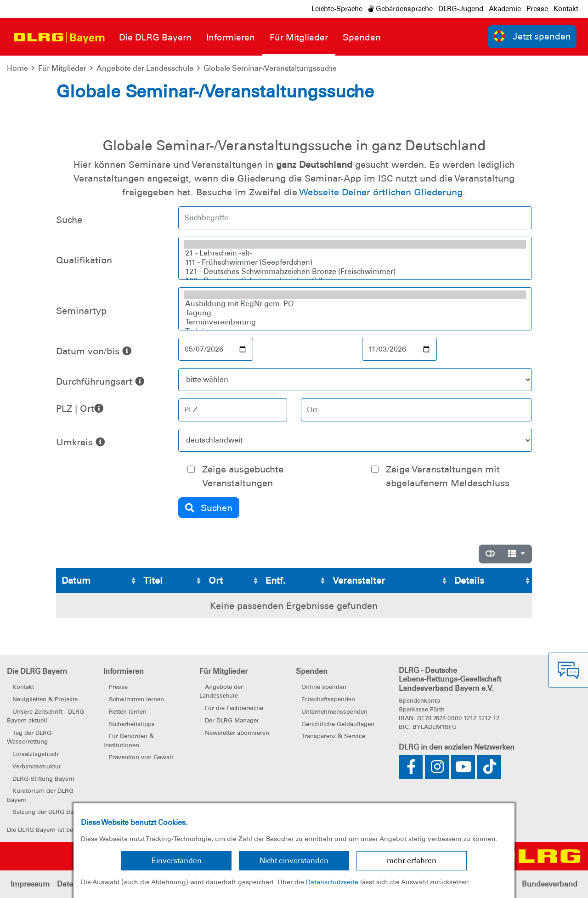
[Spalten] (517, 554)
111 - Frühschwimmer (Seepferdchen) (355, 262)
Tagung (355, 313)
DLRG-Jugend (461, 9)
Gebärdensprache (400, 9)
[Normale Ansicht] (490, 554)
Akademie (505, 9)
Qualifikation (84, 260)
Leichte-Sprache (337, 9)
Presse (537, 9)
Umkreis (80, 442)
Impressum (30, 884)
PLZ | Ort (75, 409)
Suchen (209, 508)
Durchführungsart (100, 381)
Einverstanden (177, 861)
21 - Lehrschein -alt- (355, 253)
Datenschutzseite (332, 882)
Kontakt (566, 9)
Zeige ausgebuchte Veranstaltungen (243, 476)
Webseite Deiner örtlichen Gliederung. (382, 192)
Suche (69, 220)
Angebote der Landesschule (145, 68)
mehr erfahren (412, 861)
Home (17, 68)
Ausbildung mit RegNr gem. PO (355, 304)
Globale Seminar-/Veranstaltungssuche (270, 68)
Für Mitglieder (62, 68)
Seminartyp (81, 311)
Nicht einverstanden (294, 861)
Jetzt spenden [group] (532, 36)
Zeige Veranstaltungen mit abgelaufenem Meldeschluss (448, 476)
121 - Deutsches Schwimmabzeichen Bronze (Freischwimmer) (355, 272)
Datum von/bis (94, 351)
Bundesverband (550, 884)
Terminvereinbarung (355, 322)
